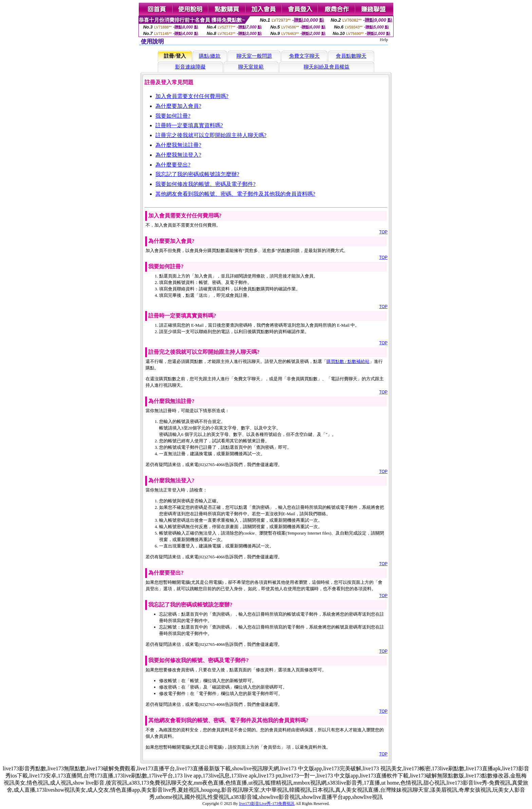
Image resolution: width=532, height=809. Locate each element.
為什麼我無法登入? (178, 155)
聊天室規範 (251, 67)
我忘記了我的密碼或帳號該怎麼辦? (197, 174)
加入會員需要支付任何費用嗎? (192, 96)
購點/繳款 (210, 56)
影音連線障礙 (190, 67)
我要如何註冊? (173, 116)
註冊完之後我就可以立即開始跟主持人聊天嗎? (211, 135)
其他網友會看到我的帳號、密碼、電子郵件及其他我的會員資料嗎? (235, 194)
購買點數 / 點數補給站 (348, 361)
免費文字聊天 (304, 56)
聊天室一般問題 (254, 56)
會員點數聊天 (351, 56)
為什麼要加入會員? (178, 106)
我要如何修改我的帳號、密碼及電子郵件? (205, 184)
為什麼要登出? (173, 165)
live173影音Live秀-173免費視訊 (267, 804)
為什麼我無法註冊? (178, 145)
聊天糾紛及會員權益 (327, 67)
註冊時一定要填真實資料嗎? (189, 125)
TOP (383, 232)
